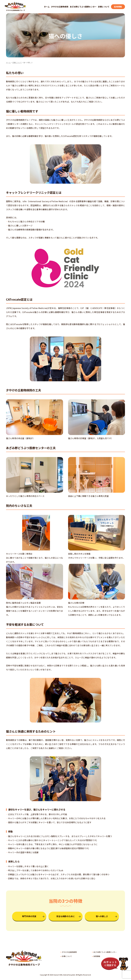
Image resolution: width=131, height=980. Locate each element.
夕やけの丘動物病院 (60, 7)
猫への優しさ (102, 916)
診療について (104, 7)
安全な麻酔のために (65, 916)
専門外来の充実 (29, 916)
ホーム (47, 7)
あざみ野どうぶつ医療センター (83, 7)
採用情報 (118, 7)
